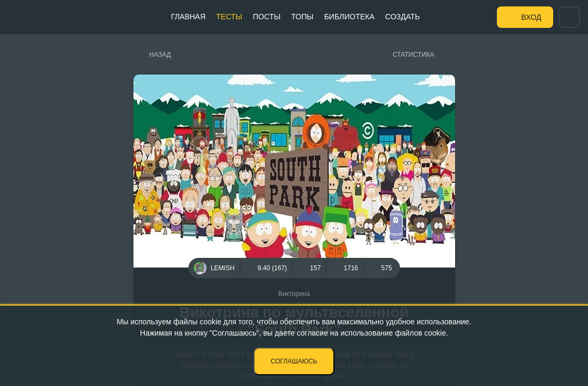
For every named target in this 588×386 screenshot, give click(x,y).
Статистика (414, 55)
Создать (403, 17)
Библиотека (349, 17)
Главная (188, 17)
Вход (531, 17)
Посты (267, 17)
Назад (160, 55)
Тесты (229, 17)
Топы (302, 17)
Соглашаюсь (294, 361)
